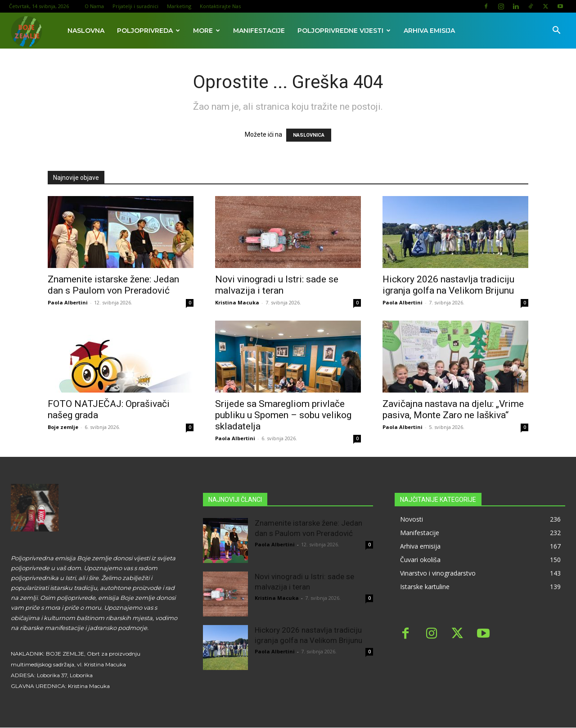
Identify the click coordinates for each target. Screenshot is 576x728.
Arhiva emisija (429, 31)
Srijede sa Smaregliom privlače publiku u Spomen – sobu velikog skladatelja (283, 415)
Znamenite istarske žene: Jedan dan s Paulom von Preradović (113, 285)
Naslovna (86, 31)
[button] (556, 31)
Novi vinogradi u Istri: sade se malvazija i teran (277, 285)
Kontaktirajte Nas (220, 6)
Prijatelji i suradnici (135, 6)
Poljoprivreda (148, 31)
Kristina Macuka (237, 302)
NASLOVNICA (309, 135)
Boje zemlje (63, 427)
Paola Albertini (68, 302)
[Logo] (26, 31)
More (207, 31)
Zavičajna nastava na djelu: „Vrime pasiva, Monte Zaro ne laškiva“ (453, 409)
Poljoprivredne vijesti (344, 31)
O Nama (94, 6)
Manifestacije (259, 31)
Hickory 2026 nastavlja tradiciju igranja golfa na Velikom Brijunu (448, 285)
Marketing (179, 6)
